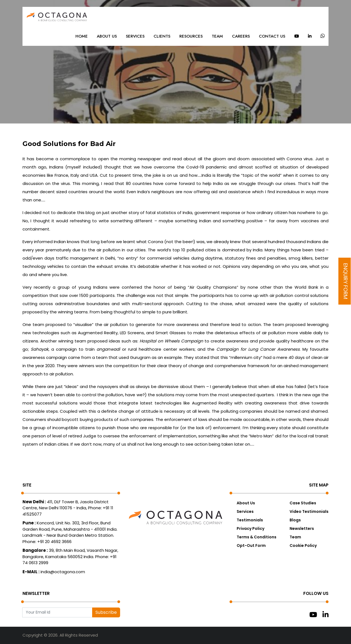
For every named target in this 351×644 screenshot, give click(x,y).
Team (217, 36)
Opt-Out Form (251, 545)
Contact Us (272, 36)
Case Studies (303, 503)
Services (135, 36)
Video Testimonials (309, 511)
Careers (241, 36)
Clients (162, 36)
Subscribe (106, 612)
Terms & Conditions (257, 537)
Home (82, 36)
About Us (107, 36)
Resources (191, 36)
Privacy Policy (250, 528)
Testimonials (250, 520)
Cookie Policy (303, 545)
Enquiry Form (345, 281)
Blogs (295, 520)
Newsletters (302, 528)
